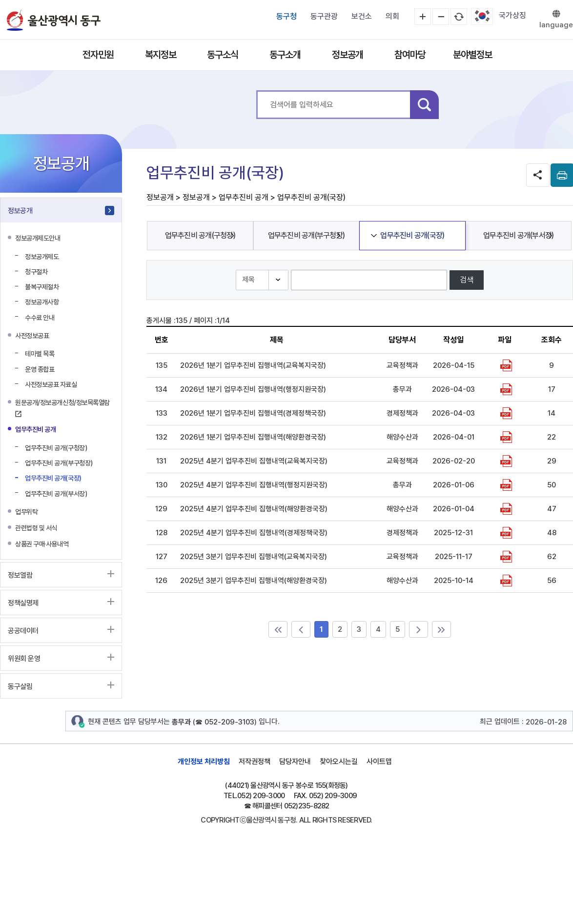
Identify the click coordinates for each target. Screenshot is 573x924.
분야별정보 (472, 55)
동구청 (286, 16)
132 (162, 437)
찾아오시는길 (339, 762)
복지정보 (161, 55)
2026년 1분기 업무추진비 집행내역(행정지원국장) (253, 389)
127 (162, 557)
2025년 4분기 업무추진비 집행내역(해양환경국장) (254, 509)
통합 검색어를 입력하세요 (256, 90)
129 (161, 509)
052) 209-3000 (261, 796)
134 (161, 389)
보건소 (362, 16)
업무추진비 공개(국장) (412, 235)
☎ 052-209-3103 (225, 722)
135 (162, 365)
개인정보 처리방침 (204, 762)
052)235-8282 (307, 806)
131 (161, 461)
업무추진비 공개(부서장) (518, 235)
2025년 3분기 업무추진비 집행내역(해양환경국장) (254, 581)
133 (162, 413)
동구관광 (324, 16)
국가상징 (512, 15)
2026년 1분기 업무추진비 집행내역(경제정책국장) (253, 413)
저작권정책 (255, 762)
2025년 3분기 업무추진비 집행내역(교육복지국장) (254, 557)
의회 (392, 16)
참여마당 (410, 55)
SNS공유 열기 (538, 175)
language (556, 25)
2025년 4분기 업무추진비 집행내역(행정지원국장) (254, 485)
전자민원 (98, 55)
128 (162, 533)
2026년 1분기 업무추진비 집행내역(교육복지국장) (253, 365)
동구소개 (285, 55)
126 (161, 581)
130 (162, 485)
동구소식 (223, 55)
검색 (424, 105)
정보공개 (348, 55)
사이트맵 (379, 762)
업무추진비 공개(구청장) (200, 235)
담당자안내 (295, 762)
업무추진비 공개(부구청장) (307, 235)
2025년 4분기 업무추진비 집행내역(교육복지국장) (254, 461)
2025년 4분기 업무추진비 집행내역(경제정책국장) (254, 533)
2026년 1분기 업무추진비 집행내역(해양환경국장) (253, 437)
